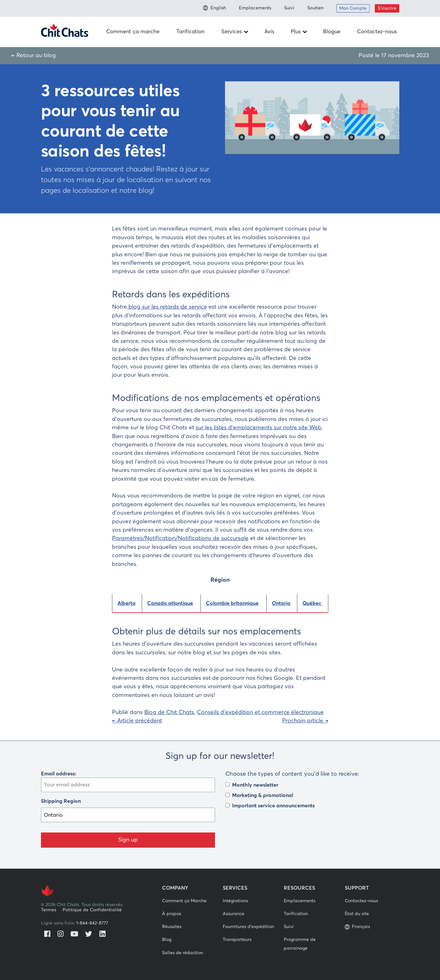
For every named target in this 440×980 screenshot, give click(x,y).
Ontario (281, 603)
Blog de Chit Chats (169, 712)
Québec (312, 603)
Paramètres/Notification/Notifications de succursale (180, 538)
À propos (172, 914)
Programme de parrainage (300, 944)
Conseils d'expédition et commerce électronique (260, 712)
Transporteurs (237, 940)
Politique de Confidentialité (92, 910)
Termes (49, 910)
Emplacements (255, 8)
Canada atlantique (170, 603)
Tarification (190, 32)
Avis (269, 32)
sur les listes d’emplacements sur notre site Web (259, 428)
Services (235, 32)
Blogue (332, 32)
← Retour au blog (34, 56)
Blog (167, 940)
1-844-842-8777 (92, 923)
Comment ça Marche (184, 901)
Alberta (127, 603)
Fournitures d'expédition (248, 927)
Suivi (289, 8)
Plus (299, 32)
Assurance (234, 914)
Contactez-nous (377, 32)
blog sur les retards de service (167, 307)
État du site (357, 914)
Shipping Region (61, 801)
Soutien (315, 8)
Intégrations (235, 901)
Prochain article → (305, 721)
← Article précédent (137, 721)
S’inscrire (387, 8)
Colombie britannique (232, 603)
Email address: (128, 782)
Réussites (172, 927)
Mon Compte (353, 8)
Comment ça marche (133, 32)
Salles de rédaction (183, 953)
